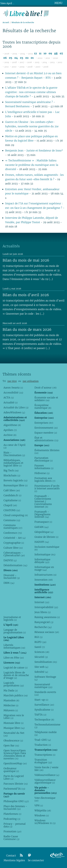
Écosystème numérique (43, 406)
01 (32, 58)
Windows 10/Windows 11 (45, 822)
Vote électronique (45, 799)
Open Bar (11, 745)
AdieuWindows (14, 412)
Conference (13, 533)
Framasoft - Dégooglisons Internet (42, 514)
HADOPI (42, 542)
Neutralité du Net (14, 734)
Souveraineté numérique (43, 686)
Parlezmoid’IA (14, 789)
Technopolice (44, 720)
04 (16, 58)
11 (40, 54)
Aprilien (10, 430)
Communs (12, 520)
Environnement (46, 428)
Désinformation (15, 565)
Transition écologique (43, 761)
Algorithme (12, 425)
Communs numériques (13, 526)
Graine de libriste (46, 537)
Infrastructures (45, 575)
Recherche (43, 627)
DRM (9, 583)
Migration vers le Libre (14, 717)
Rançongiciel (44, 622)
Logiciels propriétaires (14, 684)
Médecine (11, 705)
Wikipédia (43, 810)
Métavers (11, 710)
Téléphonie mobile (46, 734)
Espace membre (46, 433)
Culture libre (13, 548)
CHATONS (12, 510)
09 (50, 54)
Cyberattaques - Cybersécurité (14, 554)
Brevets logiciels (16, 480)
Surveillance (44, 705)
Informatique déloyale (42, 561)
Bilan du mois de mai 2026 (26, 260)
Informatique (45, 554)
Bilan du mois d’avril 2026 (26, 295)
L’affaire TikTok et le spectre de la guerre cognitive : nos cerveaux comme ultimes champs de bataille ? (31, 92)
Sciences (42, 652)
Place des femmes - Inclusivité (15, 808)
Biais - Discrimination (14, 454)
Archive (10, 435)
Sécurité (41, 657)
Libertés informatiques (14, 646)
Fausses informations (44, 467)
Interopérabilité (46, 607)
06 (5, 58)
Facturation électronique (44, 459)
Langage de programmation (15, 631)
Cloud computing (16, 515)
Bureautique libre (16, 485)
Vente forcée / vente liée (46, 769)
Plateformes (12, 814)
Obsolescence (13, 741)
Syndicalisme (44, 710)
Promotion (13, 831)
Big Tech (11, 470)
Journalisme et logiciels (12, 618)
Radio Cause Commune (12, 838)
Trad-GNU (43, 740)
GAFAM (42, 527)
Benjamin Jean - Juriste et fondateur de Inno (34, 151)
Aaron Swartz (13, 388)
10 (45, 54)
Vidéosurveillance (47, 775)
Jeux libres (43, 612)
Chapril (10, 505)
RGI (39, 637)
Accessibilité (13, 393)
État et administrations (46, 439)
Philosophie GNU (16, 801)
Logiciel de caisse (16, 668)
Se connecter (36, 860)
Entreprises (44, 423)
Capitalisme (12, 500)
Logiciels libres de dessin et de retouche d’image (16, 675)
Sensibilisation (46, 662)
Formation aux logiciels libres (45, 479)
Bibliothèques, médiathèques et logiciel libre (13, 463)
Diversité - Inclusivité (12, 577)
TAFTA (40, 715)
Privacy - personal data (15, 825)
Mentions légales (14, 860)
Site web (41, 667)
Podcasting (12, 819)
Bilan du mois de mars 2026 (27, 330)
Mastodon (11, 700)
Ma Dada (11, 690)
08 (56, 54)
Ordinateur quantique (11, 770)
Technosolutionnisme (47, 726)
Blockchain (12, 475)
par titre (12, 381)
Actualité (11, 402)
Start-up (41, 700)
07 (61, 54)
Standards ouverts (45, 693)
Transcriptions (45, 755)
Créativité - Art (15, 538)
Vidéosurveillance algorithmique (45, 781)
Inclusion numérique (47, 548)
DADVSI (10, 560)
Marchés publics (16, 695)
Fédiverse (42, 473)
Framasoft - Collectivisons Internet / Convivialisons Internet (43, 501)
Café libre (12, 490)
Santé (40, 647)
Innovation (44, 580)
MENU (58, 3)
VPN (39, 806)
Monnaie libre (14, 723)
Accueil (6, 22)
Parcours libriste (16, 784)
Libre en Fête (14, 658)
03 (22, 58)
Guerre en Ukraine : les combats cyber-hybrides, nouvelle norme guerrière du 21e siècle (32, 126)
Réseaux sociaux (47, 632)
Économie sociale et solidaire (46, 399)
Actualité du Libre (16, 407)
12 (35, 54)
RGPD (40, 642)
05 (11, 58)
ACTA (9, 398)
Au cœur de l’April (14, 446)
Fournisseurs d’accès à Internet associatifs (47, 488)
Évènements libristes (47, 452)
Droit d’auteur (45, 388)
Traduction (43, 745)
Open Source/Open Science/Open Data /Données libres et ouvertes (15, 754)
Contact (11, 856)
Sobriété (41, 672)
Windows (42, 815)
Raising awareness (47, 617)
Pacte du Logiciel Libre (14, 777)
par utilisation (31, 381)
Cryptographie (14, 543)
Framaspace (43, 522)
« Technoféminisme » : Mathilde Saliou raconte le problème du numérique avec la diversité (32, 165)
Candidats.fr (13, 495)
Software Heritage (45, 678)
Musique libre (14, 728)
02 (27, 58)
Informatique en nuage (44, 568)
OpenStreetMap (15, 763)
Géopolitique (44, 532)
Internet (42, 602)
